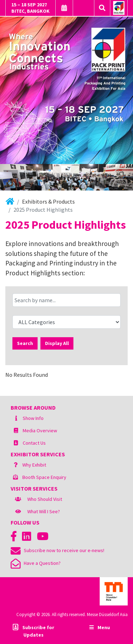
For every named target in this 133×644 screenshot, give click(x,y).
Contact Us (34, 443)
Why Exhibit (34, 465)
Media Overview (40, 431)
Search (25, 343)
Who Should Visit (45, 499)
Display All (57, 343)
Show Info (33, 418)
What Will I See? (44, 511)
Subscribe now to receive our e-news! (57, 550)
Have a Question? (36, 563)
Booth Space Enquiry (44, 477)
